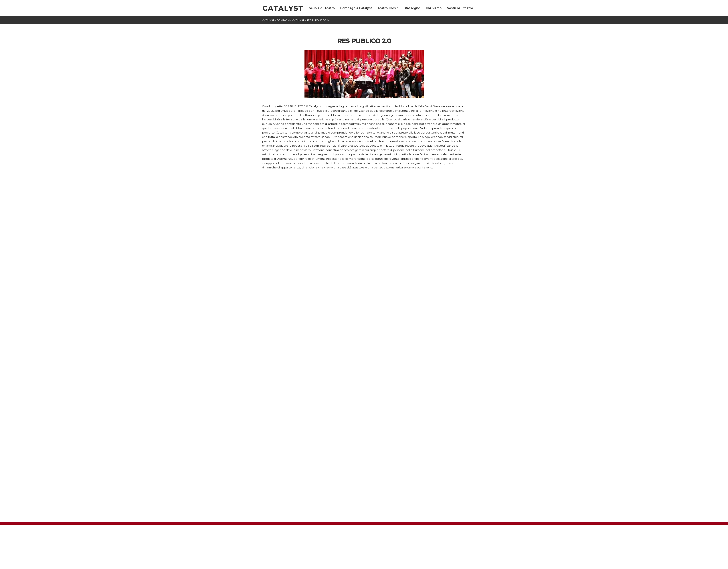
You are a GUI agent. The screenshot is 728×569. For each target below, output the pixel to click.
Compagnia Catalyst (356, 8)
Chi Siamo (434, 8)
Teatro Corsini (388, 8)
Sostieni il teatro (460, 8)
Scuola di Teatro (322, 8)
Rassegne (413, 8)
